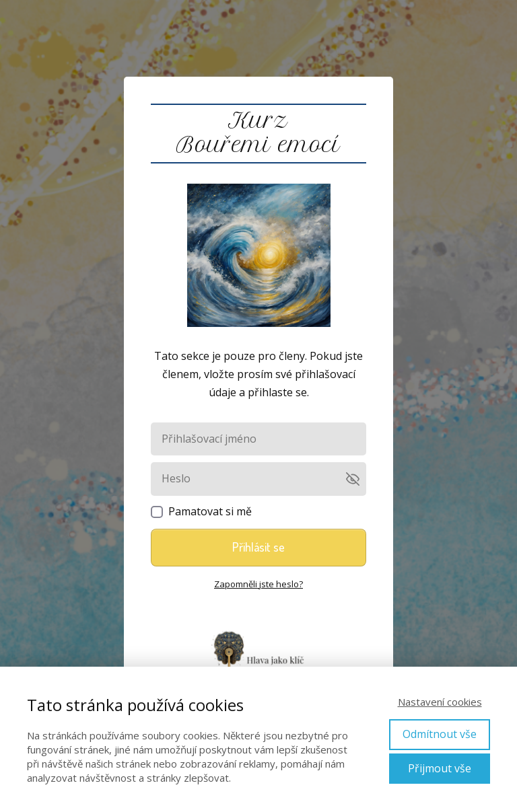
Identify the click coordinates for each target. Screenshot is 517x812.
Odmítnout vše (440, 734)
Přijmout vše (440, 768)
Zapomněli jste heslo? (258, 584)
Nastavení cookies (440, 702)
